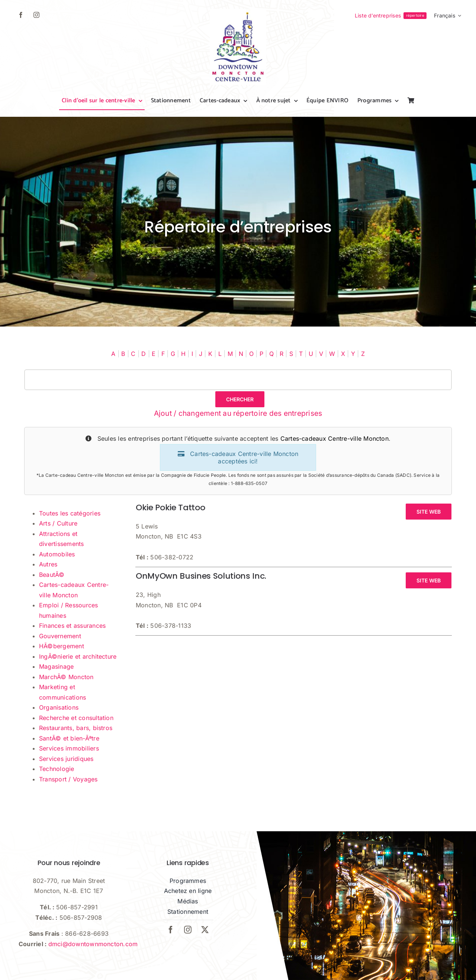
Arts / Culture (58, 523)
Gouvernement (60, 636)
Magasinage (56, 666)
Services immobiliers (69, 748)
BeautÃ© (52, 575)
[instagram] (36, 15)
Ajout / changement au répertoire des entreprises (238, 413)
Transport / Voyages (68, 779)
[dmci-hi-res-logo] (238, 12)
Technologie (57, 769)
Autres (48, 564)
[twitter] (205, 930)
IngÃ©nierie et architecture (78, 656)
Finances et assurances (72, 626)
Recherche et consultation (76, 718)
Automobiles (57, 554)
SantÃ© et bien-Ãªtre (69, 738)
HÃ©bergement (62, 646)
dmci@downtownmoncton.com (93, 944)
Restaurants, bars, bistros (76, 728)
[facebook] (21, 15)
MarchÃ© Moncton (66, 677)
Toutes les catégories (70, 513)
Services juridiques (66, 759)
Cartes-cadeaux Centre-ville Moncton (335, 438)
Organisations (59, 707)
